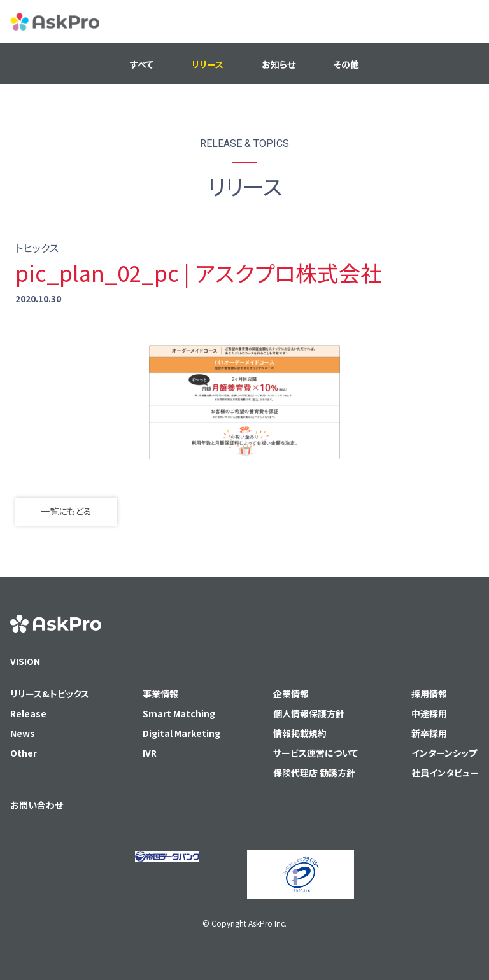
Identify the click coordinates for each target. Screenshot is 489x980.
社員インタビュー (445, 773)
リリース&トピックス (50, 694)
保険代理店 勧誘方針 (314, 773)
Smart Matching (179, 713)
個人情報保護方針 (309, 713)
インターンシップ (444, 753)
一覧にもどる (66, 511)
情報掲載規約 (300, 733)
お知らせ (279, 64)
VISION (25, 661)
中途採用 (429, 713)
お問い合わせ (37, 805)
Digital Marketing (181, 733)
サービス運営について (315, 753)
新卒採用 (429, 733)
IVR (150, 753)
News (23, 733)
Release (28, 713)
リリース (208, 64)
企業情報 (291, 694)
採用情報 (429, 694)
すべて (142, 64)
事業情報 (160, 694)
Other (24, 753)
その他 (346, 64)
